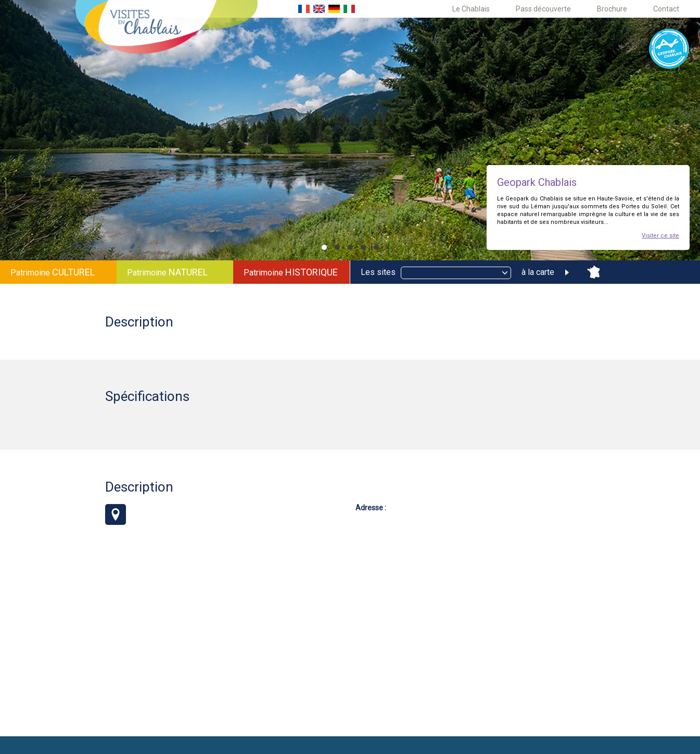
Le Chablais (471, 9)
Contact (666, 9)
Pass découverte (543, 9)
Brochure (612, 9)
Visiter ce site (660, 236)
